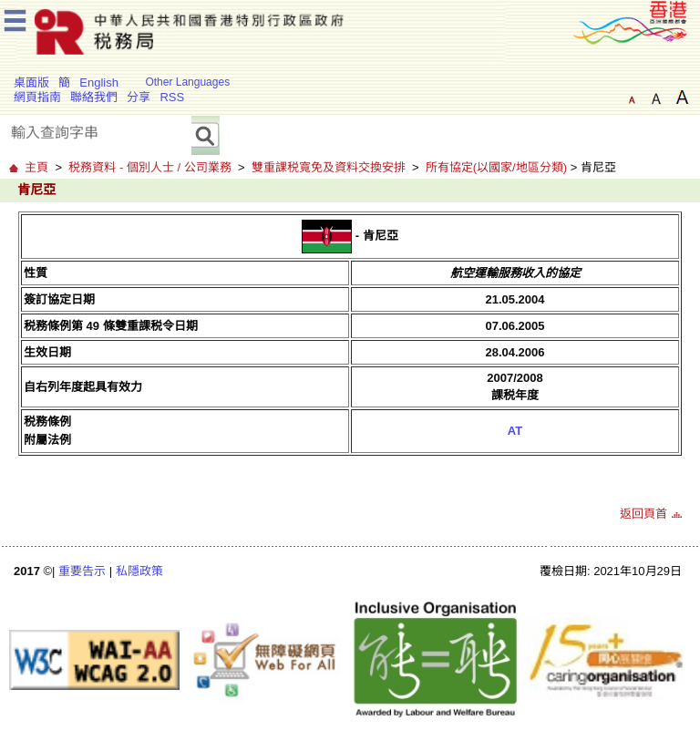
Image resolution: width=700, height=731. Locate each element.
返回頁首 (643, 514)
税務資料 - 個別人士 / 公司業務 (149, 167)
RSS (172, 97)
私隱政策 (139, 571)
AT (515, 431)
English (99, 82)
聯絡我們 (94, 97)
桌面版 (31, 82)
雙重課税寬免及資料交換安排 (329, 167)
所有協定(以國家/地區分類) (496, 167)
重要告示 (82, 571)
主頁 (36, 167)
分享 (139, 97)
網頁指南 (37, 97)
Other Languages (187, 82)
